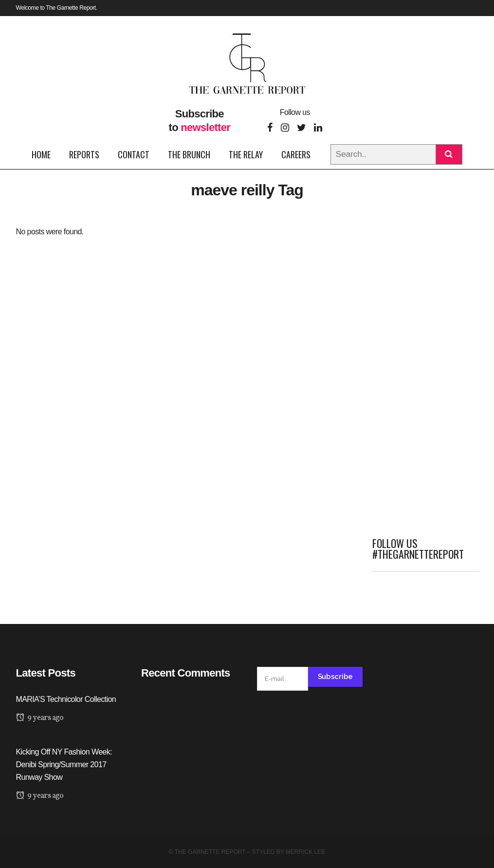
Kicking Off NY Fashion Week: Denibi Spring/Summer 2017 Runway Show (64, 764)
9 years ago (40, 718)
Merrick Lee (305, 852)
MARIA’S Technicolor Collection (66, 699)
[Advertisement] (425, 371)
